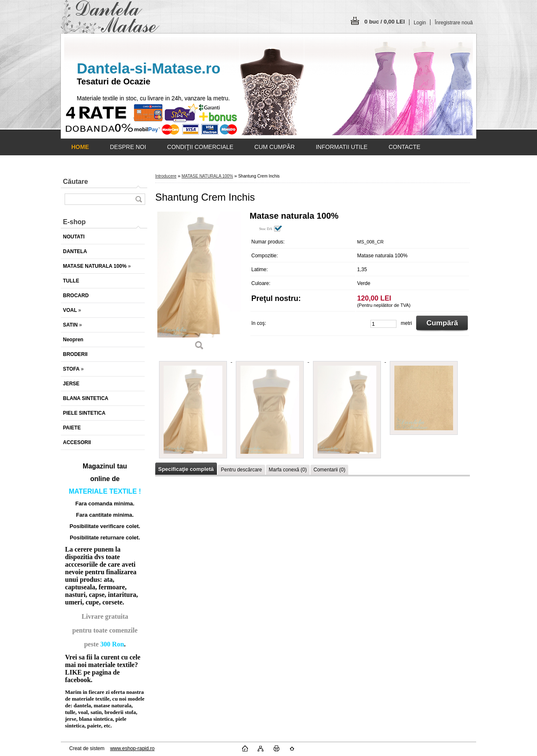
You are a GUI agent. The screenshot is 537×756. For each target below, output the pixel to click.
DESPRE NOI (128, 147)
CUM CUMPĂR (274, 147)
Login (420, 23)
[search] (138, 199)
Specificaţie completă (186, 469)
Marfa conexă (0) (288, 470)
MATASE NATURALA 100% (207, 176)
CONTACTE (404, 147)
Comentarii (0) (329, 470)
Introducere (166, 176)
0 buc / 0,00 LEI (385, 22)
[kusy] (383, 324)
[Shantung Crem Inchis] (199, 284)
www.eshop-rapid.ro (132, 748)
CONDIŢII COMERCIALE (200, 147)
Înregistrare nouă (454, 23)
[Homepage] (80, 147)
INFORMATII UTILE (342, 147)
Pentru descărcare (241, 470)
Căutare (76, 182)
